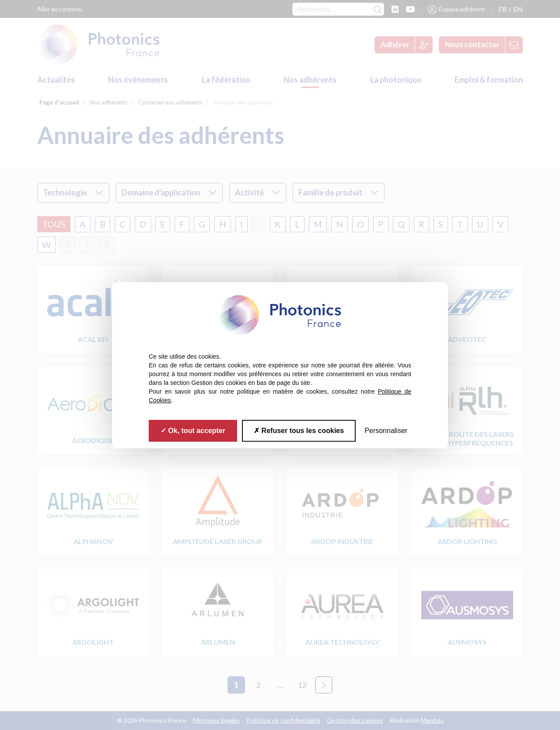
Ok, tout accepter (193, 430)
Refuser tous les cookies (299, 430)
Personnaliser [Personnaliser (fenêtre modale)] (386, 430)
